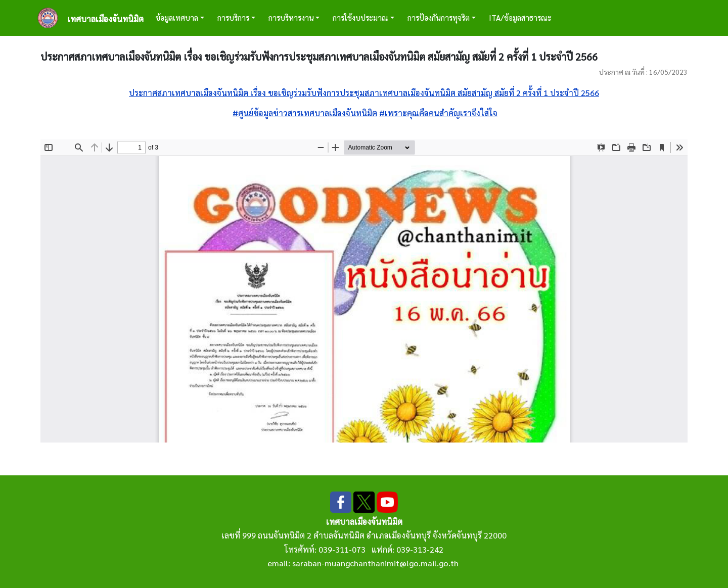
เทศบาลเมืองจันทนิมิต (105, 19)
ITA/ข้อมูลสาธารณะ (520, 17)
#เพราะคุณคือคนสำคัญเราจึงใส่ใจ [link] (438, 113)
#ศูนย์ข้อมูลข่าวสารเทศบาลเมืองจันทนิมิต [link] (305, 113)
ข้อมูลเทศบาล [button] (177, 17)
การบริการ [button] (233, 17)
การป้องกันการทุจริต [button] (439, 17)
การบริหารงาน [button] (291, 17)
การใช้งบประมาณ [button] (360, 17)
